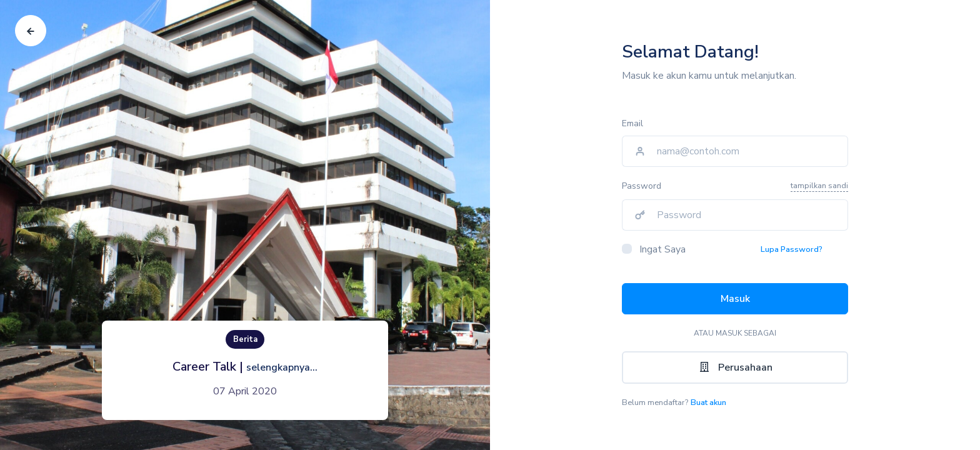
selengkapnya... (282, 367)
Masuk (735, 299)
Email (632, 123)
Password (642, 186)
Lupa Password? (792, 249)
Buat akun (708, 402)
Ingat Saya (662, 249)
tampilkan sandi (819, 186)
